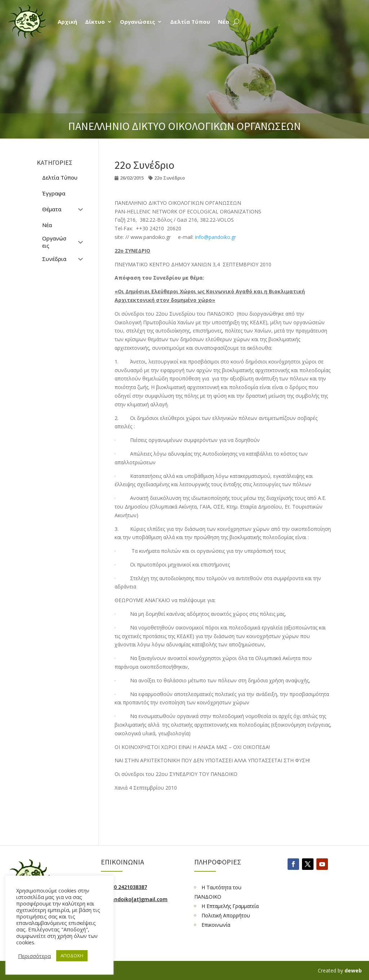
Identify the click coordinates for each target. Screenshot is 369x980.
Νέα (224, 22)
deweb (353, 970)
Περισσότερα (34, 956)
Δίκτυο (95, 22)
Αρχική (67, 22)
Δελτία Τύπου (190, 22)
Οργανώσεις (137, 22)
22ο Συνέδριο (170, 178)
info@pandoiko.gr (215, 237)
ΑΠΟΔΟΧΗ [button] (72, 956)
